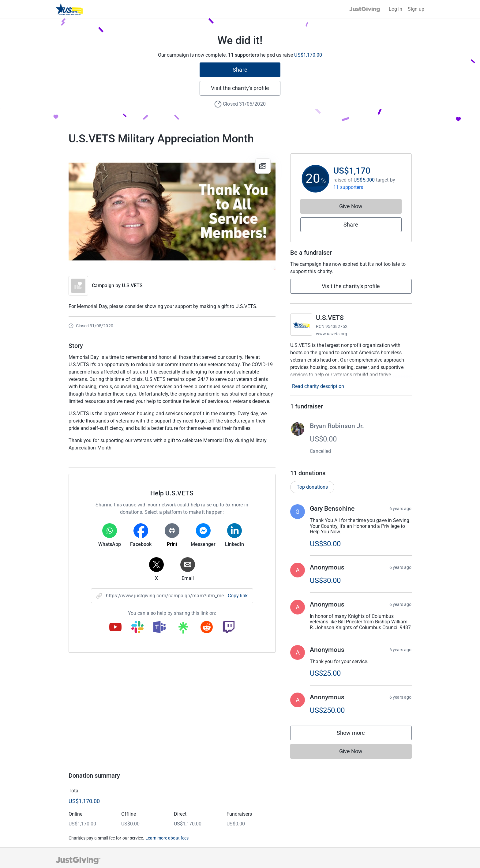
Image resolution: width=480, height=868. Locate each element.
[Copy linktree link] (183, 629)
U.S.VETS (132, 286)
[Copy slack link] (137, 628)
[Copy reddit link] (207, 628)
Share (240, 70)
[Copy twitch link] (229, 628)
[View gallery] (263, 166)
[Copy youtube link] (115, 628)
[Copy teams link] (159, 628)
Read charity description (318, 386)
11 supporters (348, 187)
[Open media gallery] (172, 212)
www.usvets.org (332, 334)
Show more (357, 734)
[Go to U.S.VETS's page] (301, 325)
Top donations (312, 487)
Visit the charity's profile (240, 88)
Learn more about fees (167, 838)
